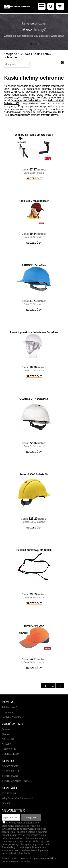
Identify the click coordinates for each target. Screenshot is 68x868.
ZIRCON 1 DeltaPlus (34, 265)
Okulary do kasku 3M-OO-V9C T (34, 135)
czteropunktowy (20, 115)
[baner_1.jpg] (34, 32)
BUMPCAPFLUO (34, 626)
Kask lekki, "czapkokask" (34, 201)
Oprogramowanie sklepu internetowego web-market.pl (29, 860)
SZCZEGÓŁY (34, 178)
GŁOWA (25, 54)
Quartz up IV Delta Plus (26, 100)
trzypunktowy (49, 115)
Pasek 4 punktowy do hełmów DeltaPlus (34, 332)
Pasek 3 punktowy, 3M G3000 (34, 550)
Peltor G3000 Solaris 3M (34, 474)
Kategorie (10, 54)
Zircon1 (16, 92)
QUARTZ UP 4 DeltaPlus (34, 399)
